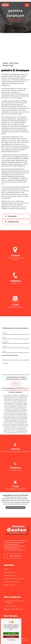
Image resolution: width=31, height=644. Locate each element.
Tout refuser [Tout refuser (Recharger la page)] (11, 637)
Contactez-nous (11, 222)
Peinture (7, 569)
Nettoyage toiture (10, 575)
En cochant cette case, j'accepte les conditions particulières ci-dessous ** (16, 375)
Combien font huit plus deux (10, 352)
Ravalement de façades (11, 582)
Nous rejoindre (6, 1)
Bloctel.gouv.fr (12, 428)
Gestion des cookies (22, 640)
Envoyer (15, 381)
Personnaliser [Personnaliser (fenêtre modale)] (11, 640)
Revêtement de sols (10, 572)
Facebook (19, 1)
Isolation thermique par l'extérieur (15, 579)
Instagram (13, 1)
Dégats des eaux (9, 585)
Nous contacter (13, 556)
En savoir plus (10, 216)
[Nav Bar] (27, 5)
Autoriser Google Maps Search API (15, 504)
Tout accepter (11, 633)
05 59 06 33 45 (26, 1)
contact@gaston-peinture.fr (16, 304)
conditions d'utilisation (23, 387)
